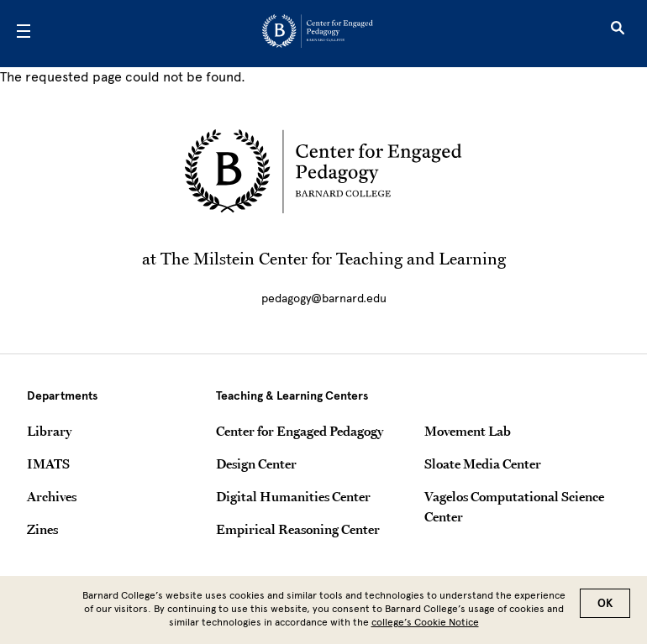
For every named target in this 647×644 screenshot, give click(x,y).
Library (49, 431)
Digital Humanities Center (293, 496)
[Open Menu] (24, 34)
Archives (52, 496)
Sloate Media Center (483, 463)
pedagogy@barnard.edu (324, 298)
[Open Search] (618, 34)
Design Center (256, 463)
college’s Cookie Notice (425, 627)
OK (605, 608)
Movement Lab (468, 431)
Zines (42, 529)
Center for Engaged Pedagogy (300, 431)
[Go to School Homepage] (318, 34)
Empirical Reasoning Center (298, 529)
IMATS (48, 463)
